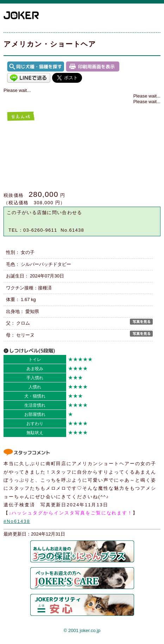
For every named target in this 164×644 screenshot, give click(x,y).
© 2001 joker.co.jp (82, 630)
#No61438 (17, 521)
